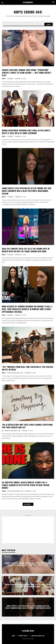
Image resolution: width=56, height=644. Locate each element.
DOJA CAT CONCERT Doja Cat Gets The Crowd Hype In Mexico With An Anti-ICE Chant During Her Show (26, 250)
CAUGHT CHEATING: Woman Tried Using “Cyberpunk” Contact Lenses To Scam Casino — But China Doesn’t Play (27, 73)
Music (4, 197)
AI (2, 431)
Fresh (4, 79)
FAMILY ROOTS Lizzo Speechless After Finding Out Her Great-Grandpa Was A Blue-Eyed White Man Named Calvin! (27, 191)
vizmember (10, 79)
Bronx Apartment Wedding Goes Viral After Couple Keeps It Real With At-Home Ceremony (26, 132)
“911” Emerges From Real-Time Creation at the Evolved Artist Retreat (28, 368)
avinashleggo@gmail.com (15, 373)
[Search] (49, 24)
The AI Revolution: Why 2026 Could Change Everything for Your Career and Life (27, 426)
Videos (4, 491)
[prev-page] (47, 558)
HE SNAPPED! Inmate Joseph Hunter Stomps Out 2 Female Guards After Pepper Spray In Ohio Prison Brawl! (26, 485)
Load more (28, 504)
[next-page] (51, 558)
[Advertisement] (28, 530)
